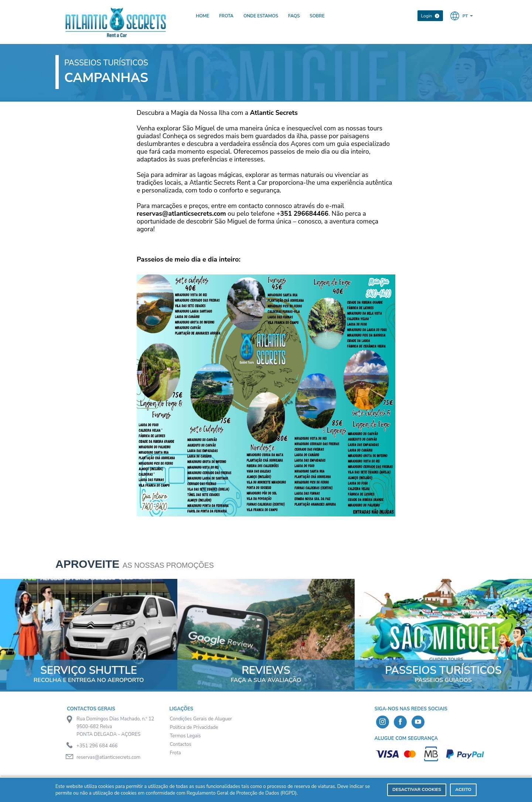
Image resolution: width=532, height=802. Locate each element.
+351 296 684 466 (97, 746)
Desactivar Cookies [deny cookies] (417, 789)
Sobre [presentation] (317, 16)
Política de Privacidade (194, 727)
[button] (462, 16)
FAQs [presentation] (294, 16)
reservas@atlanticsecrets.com (108, 757)
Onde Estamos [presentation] (261, 16)
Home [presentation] (202, 16)
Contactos (181, 744)
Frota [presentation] (226, 16)
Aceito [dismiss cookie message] (463, 789)
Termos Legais (185, 736)
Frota (175, 753)
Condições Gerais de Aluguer (201, 719)
